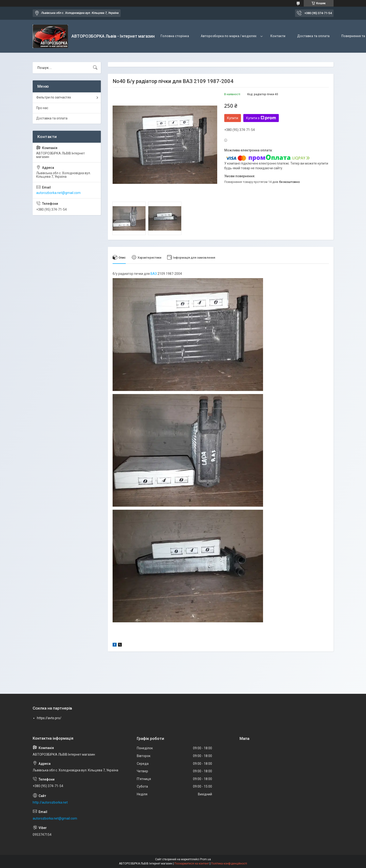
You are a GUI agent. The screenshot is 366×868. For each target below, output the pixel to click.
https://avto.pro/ (49, 718)
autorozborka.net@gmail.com (58, 193)
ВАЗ (154, 274)
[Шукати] (95, 68)
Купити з (261, 118)
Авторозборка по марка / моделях (229, 36)
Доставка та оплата (313, 36)
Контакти (278, 36)
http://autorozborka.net (50, 802)
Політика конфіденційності (229, 864)
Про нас (42, 108)
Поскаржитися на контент (192, 864)
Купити (233, 118)
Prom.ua (205, 859)
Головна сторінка (175, 36)
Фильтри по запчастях (54, 97)
